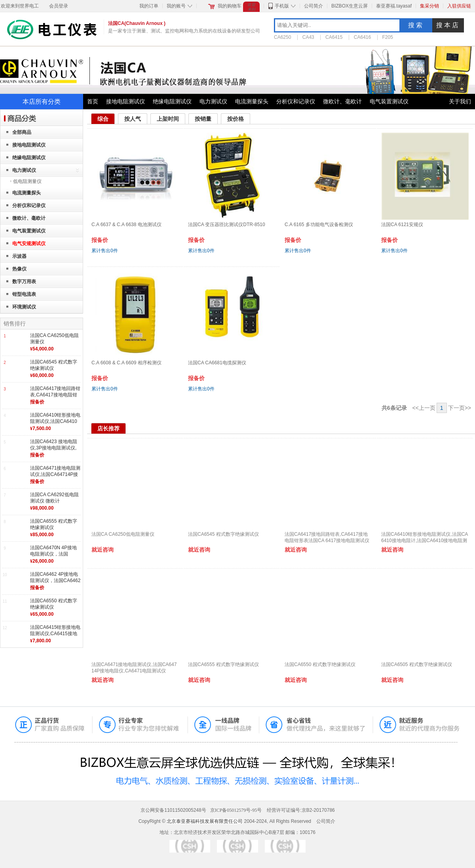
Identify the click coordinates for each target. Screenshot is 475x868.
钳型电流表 (24, 294)
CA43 (308, 37)
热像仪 (19, 269)
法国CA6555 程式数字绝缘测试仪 (54, 524)
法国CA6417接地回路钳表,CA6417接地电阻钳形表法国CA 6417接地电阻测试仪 (55, 398)
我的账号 (176, 6)
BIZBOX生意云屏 (350, 6)
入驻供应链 (459, 6)
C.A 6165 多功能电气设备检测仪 (319, 225)
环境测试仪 (24, 307)
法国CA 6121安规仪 (402, 225)
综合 (103, 119)
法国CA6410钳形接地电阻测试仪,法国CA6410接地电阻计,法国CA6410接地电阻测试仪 (55, 424)
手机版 (282, 6)
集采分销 (429, 6)
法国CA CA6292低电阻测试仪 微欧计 (54, 498)
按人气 (133, 119)
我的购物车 (230, 6)
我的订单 (149, 6)
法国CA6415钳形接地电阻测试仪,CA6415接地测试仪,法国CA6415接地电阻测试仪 (55, 637)
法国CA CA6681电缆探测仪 (217, 363)
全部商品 (22, 132)
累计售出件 (105, 251)
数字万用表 (24, 282)
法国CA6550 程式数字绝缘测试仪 (54, 604)
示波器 (19, 256)
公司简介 (313, 6)
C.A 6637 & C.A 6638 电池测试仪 (126, 225)
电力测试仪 (213, 101)
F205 (388, 37)
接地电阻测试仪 (125, 101)
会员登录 (59, 6)
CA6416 (362, 37)
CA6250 (282, 37)
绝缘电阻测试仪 (172, 101)
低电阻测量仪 (27, 181)
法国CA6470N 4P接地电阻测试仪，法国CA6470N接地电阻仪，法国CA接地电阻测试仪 (55, 557)
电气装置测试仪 (389, 101)
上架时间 (168, 119)
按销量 (203, 119)
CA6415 (334, 37)
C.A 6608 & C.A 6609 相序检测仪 (126, 363)
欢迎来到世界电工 (20, 6)
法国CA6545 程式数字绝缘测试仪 (54, 365)
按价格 (236, 119)
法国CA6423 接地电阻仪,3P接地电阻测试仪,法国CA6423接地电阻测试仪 (55, 451)
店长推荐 (108, 428)
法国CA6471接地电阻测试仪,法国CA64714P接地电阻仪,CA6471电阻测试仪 (55, 477)
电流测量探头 (252, 101)
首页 (93, 101)
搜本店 (448, 25)
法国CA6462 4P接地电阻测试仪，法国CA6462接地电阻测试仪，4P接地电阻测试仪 (55, 583)
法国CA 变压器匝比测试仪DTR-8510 (227, 225)
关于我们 (460, 101)
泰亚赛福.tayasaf (394, 6)
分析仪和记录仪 (296, 101)
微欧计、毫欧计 (342, 101)
